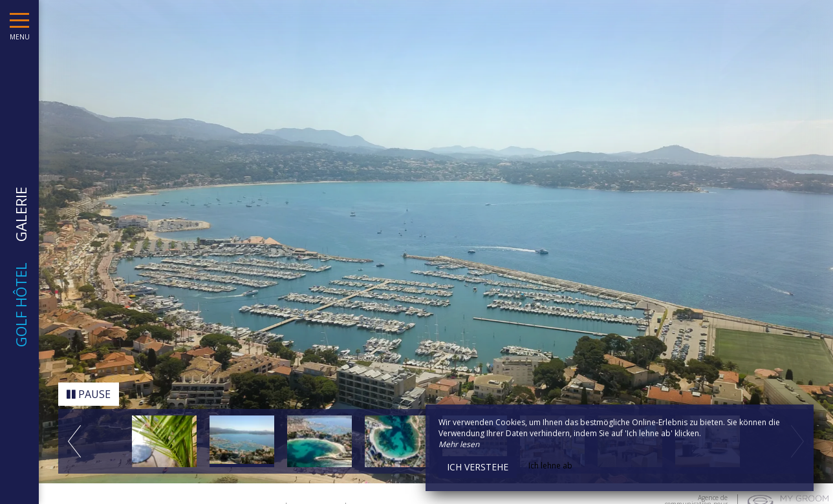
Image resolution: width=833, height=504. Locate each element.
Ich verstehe (478, 467)
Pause (89, 391)
